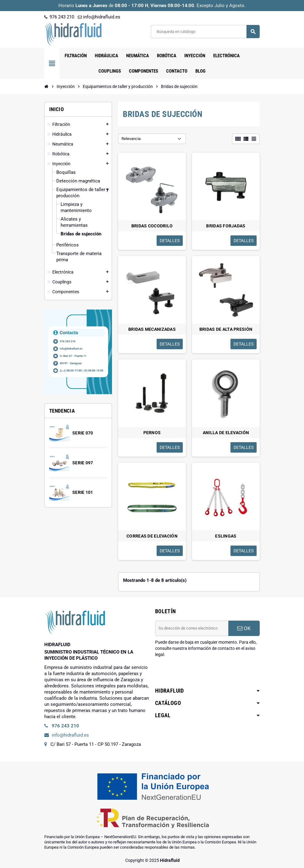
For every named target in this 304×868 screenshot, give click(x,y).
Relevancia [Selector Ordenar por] (131, 139)
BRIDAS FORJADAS (226, 226)
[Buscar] (205, 32)
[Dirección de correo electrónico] (192, 628)
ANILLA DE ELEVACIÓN (226, 433)
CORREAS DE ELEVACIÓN (152, 536)
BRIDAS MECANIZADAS (152, 329)
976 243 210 (59, 17)
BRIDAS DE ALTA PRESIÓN (226, 329)
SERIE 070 (83, 433)
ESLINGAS (226, 536)
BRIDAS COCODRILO (152, 226)
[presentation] (202, 673)
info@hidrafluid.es (99, 17)
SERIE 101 (83, 492)
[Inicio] (46, 86)
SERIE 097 (83, 463)
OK (244, 628)
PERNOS (152, 433)
